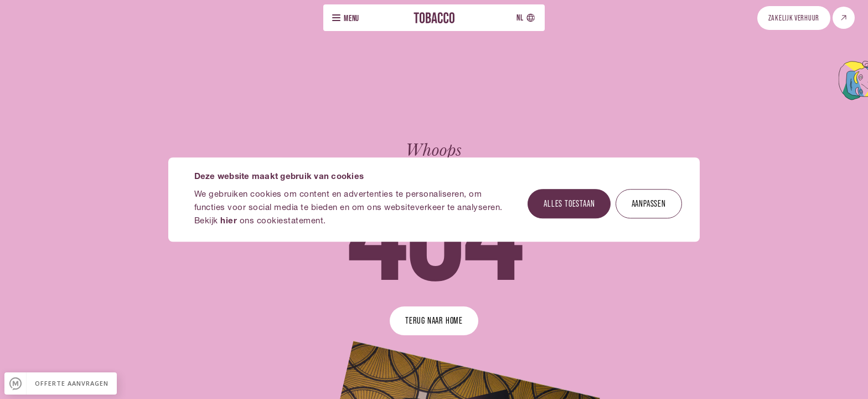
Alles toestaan (569, 203)
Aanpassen (649, 203)
